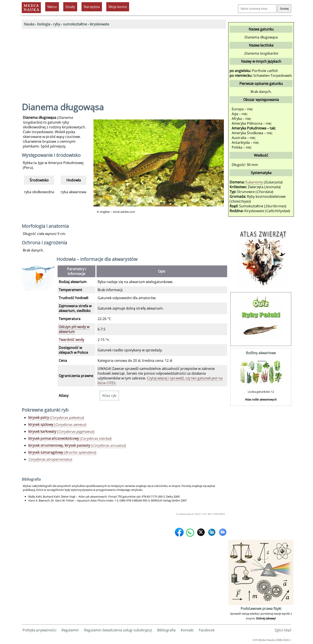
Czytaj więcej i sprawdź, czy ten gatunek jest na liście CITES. (160, 381)
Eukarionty (254, 182)
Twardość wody (71, 340)
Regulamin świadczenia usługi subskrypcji (118, 630)
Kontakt (187, 630)
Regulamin (70, 630)
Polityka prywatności (39, 630)
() (56, 418)
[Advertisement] (124, 61)
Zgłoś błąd (283, 630)
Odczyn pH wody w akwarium (74, 329)
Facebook (207, 630)
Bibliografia (166, 630)
